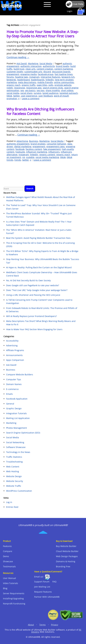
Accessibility (12, 341)
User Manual (9, 578)
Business (34, 141)
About (31, 625)
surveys (37, 93)
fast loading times (64, 74)
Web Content (13, 467)
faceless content (34, 149)
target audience (50, 93)
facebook (20, 149)
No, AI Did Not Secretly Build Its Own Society (28, 280)
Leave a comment (31, 98)
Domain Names (14, 384)
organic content (47, 155)
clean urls (30, 69)
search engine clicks (53, 88)
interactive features (51, 77)
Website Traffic (14, 486)
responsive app (34, 88)
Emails (9, 394)
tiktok (9, 96)
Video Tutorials (11, 583)
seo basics (30, 90)
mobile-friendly (45, 82)
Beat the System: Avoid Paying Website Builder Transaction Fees (38, 238)
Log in (9, 502)
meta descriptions (27, 82)
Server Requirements (14, 593)
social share (26, 93)
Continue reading (18, 57)
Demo (6, 556)
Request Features (43, 592)
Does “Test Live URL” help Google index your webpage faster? (37, 290)
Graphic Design (14, 408)
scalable (30, 157)
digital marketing (23, 146)
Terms (42, 625)
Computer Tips (14, 379)
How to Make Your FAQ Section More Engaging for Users (34, 329)
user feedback (46, 96)
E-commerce (12, 389)
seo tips (41, 90)
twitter (17, 96)
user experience (29, 96)
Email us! (39, 577)
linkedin (50, 80)
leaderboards (38, 80)
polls (51, 85)
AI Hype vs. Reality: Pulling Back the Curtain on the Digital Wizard (39, 267)
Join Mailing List (42, 587)
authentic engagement (18, 144)
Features (7, 546)
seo (22, 90)
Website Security (15, 481)
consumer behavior (56, 144)
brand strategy (38, 144)
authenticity (49, 66)
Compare (8, 551)
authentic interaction (31, 66)
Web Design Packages (67, 556)
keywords (11, 80)
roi (24, 157)
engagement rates (56, 146)
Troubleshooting (14, 462)
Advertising (22, 141)
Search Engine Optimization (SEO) (23, 433)
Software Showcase (16, 447)
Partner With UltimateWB (47, 597)
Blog (5, 588)
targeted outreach (69, 93)
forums (10, 77)
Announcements (14, 355)
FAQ (54, 582)
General (10, 404)
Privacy (55, 625)
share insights (53, 90)
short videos (67, 90)
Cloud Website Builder (67, 551)
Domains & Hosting (66, 561)
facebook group (46, 74)
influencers (54, 152)
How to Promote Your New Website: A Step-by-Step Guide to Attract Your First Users (43, 34)
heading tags (22, 77)
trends (18, 160)
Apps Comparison (15, 360)
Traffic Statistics (14, 457)
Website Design (14, 476)
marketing (12, 82)
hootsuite (20, 152)
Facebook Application (17, 399)
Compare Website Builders (20, 374)
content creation (45, 69)
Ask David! (22, 63)
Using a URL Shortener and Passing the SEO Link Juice (33, 295)
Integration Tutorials (16, 413)
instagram (34, 77)
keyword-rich (68, 77)
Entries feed (12, 507)
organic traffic (29, 85)
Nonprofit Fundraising (14, 604)
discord (47, 72)
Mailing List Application (18, 418)
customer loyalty (15, 72)
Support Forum (42, 582)
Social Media (46, 63)
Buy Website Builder (66, 546)
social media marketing (47, 157)
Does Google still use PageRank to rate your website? (33, 285)
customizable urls (33, 72)
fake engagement (52, 149)
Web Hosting (13, 471)
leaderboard (23, 80)
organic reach (14, 85)
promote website (63, 85)
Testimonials (9, 566)
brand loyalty (63, 66)
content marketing (64, 69)
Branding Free (63, 566)
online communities (64, 82)
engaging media (29, 74)
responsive (19, 88)
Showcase (8, 561)
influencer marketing (37, 152)
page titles (42, 85)
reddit (10, 88)
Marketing (33, 63)
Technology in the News (18, 452)
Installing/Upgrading (13, 598)
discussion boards (61, 72)
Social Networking (15, 442)
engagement (13, 74)
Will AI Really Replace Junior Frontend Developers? (31, 316)
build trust (19, 69)
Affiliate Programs (15, 350)
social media (13, 93)
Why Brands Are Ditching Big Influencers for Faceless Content (40, 111)
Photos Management (17, 428)
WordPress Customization (19, 491)
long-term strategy (64, 80)
